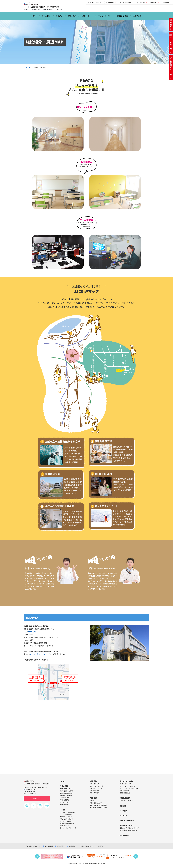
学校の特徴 (46, 16)
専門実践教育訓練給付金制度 (98, 807)
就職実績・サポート (96, 788)
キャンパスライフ (65, 802)
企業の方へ (166, 2)
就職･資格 (72, 16)
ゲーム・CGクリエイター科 (68, 828)
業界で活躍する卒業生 (96, 786)
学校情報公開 (49, 846)
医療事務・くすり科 (66, 817)
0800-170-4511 (34, 632)
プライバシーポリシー (33, 846)
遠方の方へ (154, 2)
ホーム (28, 67)
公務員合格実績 (94, 791)
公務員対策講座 (122, 16)
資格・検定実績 (94, 793)
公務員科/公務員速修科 (67, 823)
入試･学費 (85, 16)
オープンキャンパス (103, 16)
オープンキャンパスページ (40, 654)
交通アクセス (37, 798)
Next (136, 856)
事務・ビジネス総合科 (67, 819)
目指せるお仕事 (94, 784)
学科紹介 (59, 16)
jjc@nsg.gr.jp (32, 793)
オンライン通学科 (65, 821)
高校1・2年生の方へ (95, 2)
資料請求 (72, 846)
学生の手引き (61, 846)
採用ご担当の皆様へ (87, 846)
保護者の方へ (110, 2)
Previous (37, 856)
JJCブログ (137, 16)
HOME (34, 16)
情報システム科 (65, 826)
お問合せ (101, 846)
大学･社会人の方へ (126, 2)
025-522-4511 (32, 791)
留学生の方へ (141, 2)
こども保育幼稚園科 (66, 814)
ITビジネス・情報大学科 (67, 812)
